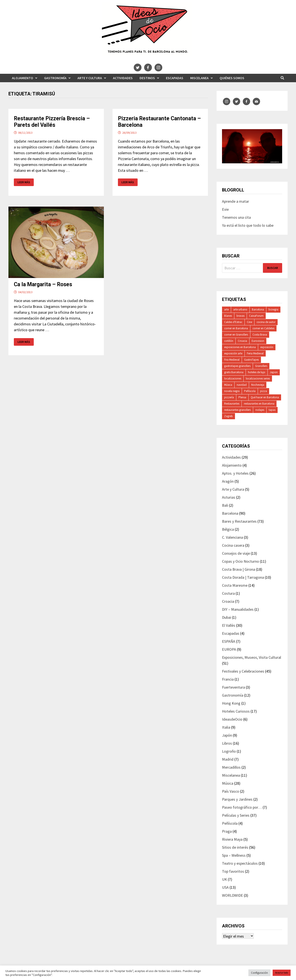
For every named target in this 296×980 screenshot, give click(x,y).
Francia (228, 679)
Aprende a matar (236, 201)
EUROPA (229, 649)
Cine (249, 322)
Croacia (242, 341)
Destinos (147, 78)
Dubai (227, 617)
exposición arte (233, 353)
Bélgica (228, 529)
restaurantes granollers (237, 410)
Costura (228, 593)
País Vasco (231, 791)
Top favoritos (233, 871)
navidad (242, 385)
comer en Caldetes (263, 328)
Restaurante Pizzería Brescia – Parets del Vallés (52, 122)
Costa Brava (260, 335)
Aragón (228, 481)
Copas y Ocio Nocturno (240, 561)
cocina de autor (266, 322)
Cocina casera (233, 545)
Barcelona (258, 309)
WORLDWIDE (232, 895)
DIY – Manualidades (238, 609)
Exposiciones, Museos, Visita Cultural (252, 657)
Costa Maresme (235, 585)
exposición (267, 347)
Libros (227, 743)
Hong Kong (231, 703)
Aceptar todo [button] (282, 973)
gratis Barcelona (234, 372)
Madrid (228, 759)
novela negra (232, 391)
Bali (225, 505)
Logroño (229, 751)
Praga (227, 831)
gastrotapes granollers (237, 366)
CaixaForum (256, 316)
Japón (227, 735)
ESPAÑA (229, 641)
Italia (226, 727)
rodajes (260, 410)
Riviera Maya (232, 839)
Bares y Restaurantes (239, 521)
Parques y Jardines (237, 799)
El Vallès (229, 625)
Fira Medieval (232, 360)
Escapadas (175, 78)
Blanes (228, 316)
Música (228, 385)
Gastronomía (55, 78)
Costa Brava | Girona (239, 569)
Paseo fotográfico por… (242, 807)
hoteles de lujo (257, 372)
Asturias (229, 497)
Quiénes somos (232, 78)
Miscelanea (199, 78)
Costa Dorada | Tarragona (243, 577)
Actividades (123, 78)
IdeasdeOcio (232, 719)
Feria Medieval (255, 353)
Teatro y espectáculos (240, 863)
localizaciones (233, 378)
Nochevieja (258, 385)
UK (224, 879)
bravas (240, 316)
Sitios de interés (235, 847)
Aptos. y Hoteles (235, 473)
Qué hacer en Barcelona (265, 397)
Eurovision (258, 341)
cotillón (229, 341)
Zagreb (228, 416)
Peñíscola (250, 391)
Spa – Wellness (234, 855)
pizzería (229, 397)
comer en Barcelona (236, 328)
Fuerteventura (233, 687)
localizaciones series (258, 378)
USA (225, 887)
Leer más (26, 182)
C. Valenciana (232, 537)
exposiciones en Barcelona (240, 347)
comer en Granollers (236, 335)
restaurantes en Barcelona (259, 404)
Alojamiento (23, 78)
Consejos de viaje (236, 553)
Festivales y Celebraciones (243, 671)
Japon (274, 372)
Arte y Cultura (90, 78)
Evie (225, 209)
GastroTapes (251, 360)
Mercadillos (231, 767)
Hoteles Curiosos (236, 711)
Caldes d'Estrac (233, 322)
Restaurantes (232, 404)
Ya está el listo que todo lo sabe (248, 225)
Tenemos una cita (236, 217)
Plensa (242, 397)
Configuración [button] (259, 973)
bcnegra (273, 309)
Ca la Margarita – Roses (43, 284)
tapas (272, 410)
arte (226, 309)
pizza (264, 391)
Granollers (261, 366)
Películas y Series (236, 815)
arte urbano (240, 309)
